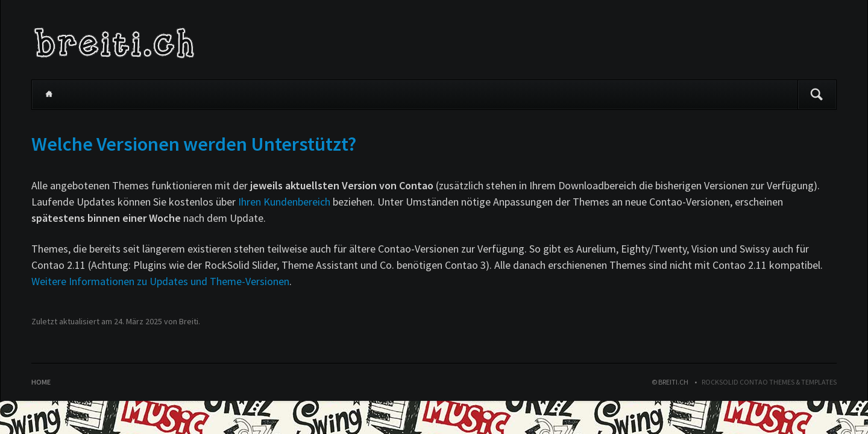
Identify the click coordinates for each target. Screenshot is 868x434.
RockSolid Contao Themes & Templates (769, 382)
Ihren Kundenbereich (284, 202)
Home (49, 95)
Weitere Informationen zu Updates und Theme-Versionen (160, 281)
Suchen (817, 95)
